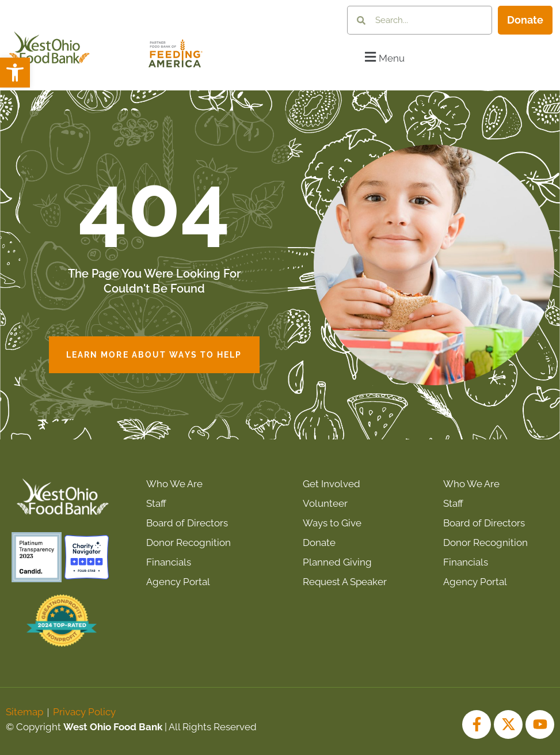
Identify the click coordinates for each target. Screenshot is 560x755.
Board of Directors (187, 523)
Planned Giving (337, 562)
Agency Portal (178, 582)
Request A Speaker (345, 582)
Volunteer (325, 503)
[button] (15, 73)
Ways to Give (332, 523)
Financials (169, 562)
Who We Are (174, 484)
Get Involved (332, 484)
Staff (156, 503)
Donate (319, 542)
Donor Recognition (188, 542)
